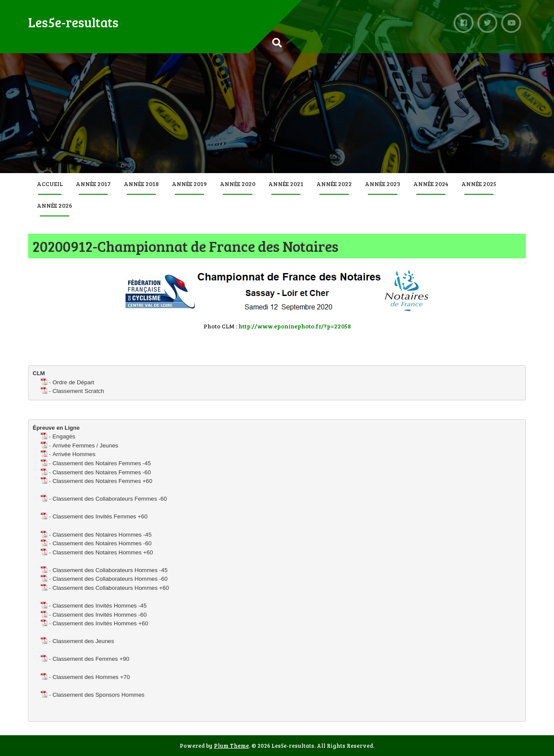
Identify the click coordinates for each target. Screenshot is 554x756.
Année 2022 (334, 184)
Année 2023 (383, 184)
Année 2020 (238, 184)
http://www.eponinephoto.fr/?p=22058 (295, 326)
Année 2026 (55, 205)
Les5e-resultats (73, 22)
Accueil (50, 184)
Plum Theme (231, 746)
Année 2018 (141, 184)
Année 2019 (189, 184)
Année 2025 (479, 184)
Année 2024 (431, 184)
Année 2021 (286, 184)
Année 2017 (93, 184)
